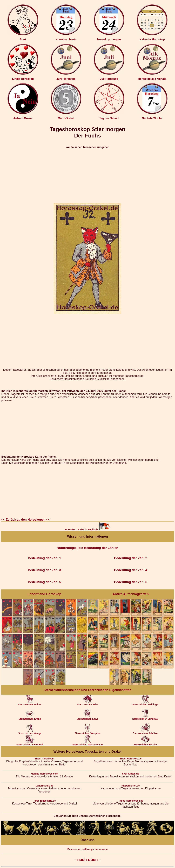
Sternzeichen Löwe (88, 718)
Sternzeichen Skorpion (87, 732)
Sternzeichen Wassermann (87, 743)
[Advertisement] (87, 176)
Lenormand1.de (44, 786)
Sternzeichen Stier (87, 703)
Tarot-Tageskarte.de (44, 801)
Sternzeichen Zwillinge (145, 703)
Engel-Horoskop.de (131, 759)
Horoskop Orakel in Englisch (87, 530)
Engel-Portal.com (44, 759)
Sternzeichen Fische (145, 743)
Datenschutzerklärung (80, 849)
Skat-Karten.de (131, 774)
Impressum (101, 849)
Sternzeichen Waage (30, 732)
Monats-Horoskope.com (44, 774)
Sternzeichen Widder (30, 703)
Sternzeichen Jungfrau (145, 718)
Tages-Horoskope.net (131, 801)
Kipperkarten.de (131, 786)
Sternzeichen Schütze (145, 732)
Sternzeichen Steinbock (30, 743)
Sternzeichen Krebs (30, 718)
